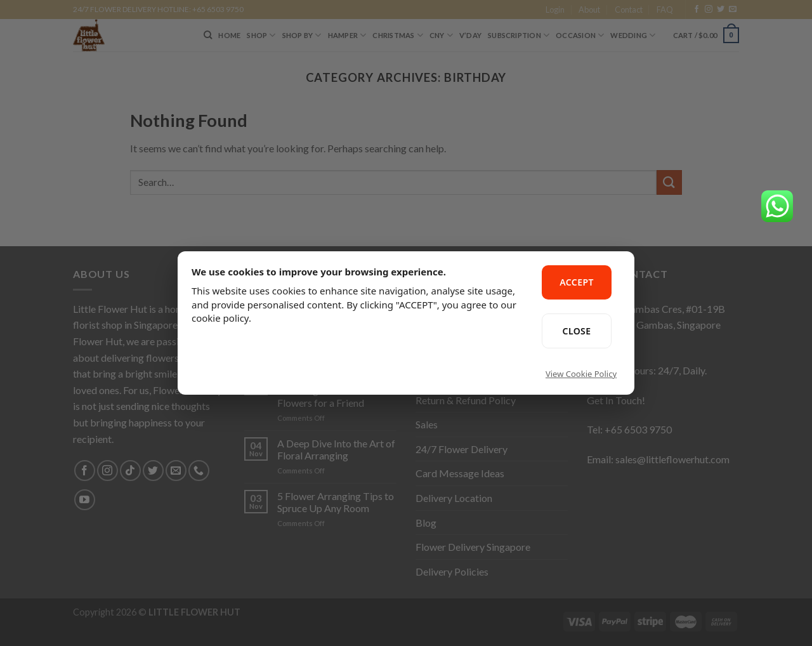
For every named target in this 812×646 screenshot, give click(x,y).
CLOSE (577, 331)
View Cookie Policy (581, 374)
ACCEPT (577, 282)
